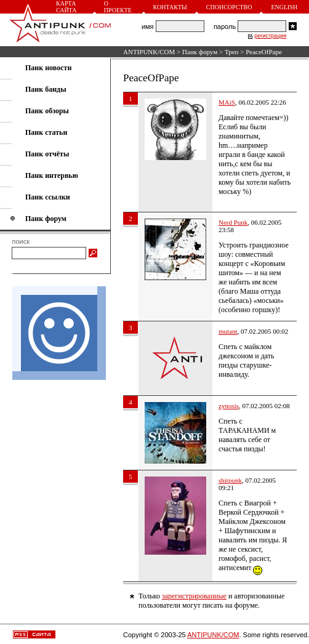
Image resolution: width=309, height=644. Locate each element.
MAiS (227, 102)
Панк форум (200, 52)
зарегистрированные (194, 596)
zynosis (229, 406)
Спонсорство (229, 7)
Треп (232, 52)
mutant (228, 331)
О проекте (118, 7)
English (284, 7)
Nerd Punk (233, 222)
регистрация (270, 36)
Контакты (170, 7)
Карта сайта (66, 7)
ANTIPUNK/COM (149, 52)
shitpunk (230, 480)
